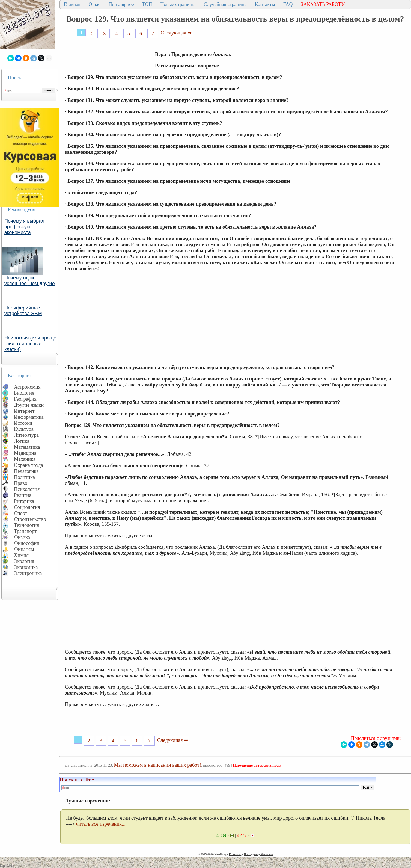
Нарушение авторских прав (257, 765)
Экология (24, 561)
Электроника (28, 573)
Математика (27, 447)
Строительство (30, 519)
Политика (24, 477)
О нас (94, 4)
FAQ (288, 4)
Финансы (24, 549)
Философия (26, 543)
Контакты (265, 4)
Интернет (24, 411)
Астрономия (27, 387)
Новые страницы (178, 4)
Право (21, 483)
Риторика (24, 501)
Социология (27, 507)
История (23, 423)
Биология (24, 393)
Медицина (25, 453)
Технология (26, 525)
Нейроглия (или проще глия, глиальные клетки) (30, 344)
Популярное (121, 4)
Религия (23, 495)
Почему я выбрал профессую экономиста (24, 227)
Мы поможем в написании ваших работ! (158, 765)
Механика (25, 459)
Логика (22, 441)
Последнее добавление (258, 854)
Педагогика (26, 471)
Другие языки (29, 405)
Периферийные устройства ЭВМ (23, 311)
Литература (26, 435)
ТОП (147, 4)
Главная (72, 4)
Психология (27, 489)
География (25, 399)
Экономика (26, 567)
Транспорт (25, 531)
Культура (24, 429)
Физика (22, 537)
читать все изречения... (101, 824)
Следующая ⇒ (176, 33)
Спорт (21, 513)
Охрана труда (29, 465)
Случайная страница (225, 4)
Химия (21, 555)
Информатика (29, 417)
